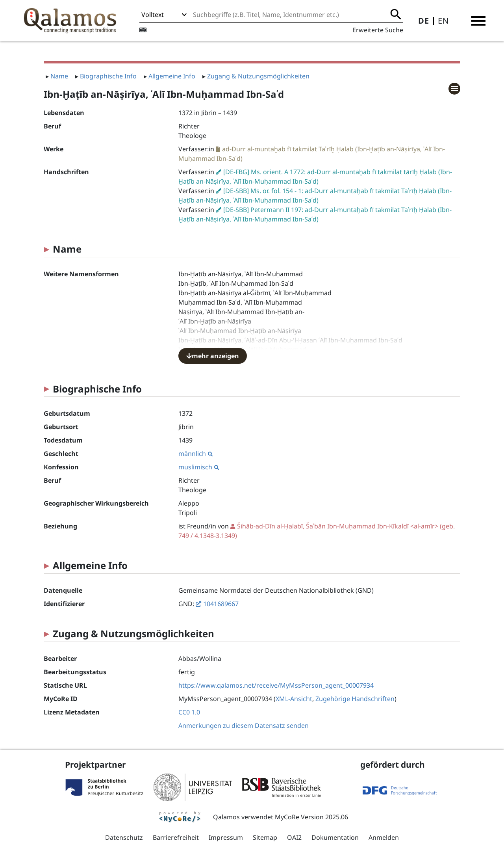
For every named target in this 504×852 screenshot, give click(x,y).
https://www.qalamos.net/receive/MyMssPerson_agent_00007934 (276, 685)
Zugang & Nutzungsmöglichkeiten (258, 76)
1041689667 (221, 604)
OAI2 (294, 837)
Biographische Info (108, 76)
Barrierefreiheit (176, 837)
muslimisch (199, 467)
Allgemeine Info (172, 76)
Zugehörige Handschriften (355, 699)
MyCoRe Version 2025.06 (311, 817)
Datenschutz (124, 837)
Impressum (226, 837)
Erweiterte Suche (378, 30)
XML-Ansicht (294, 699)
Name (59, 76)
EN (443, 21)
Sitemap (265, 837)
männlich (195, 454)
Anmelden (384, 837)
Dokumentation (335, 837)
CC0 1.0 (189, 712)
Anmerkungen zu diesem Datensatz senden (244, 726)
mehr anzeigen (213, 356)
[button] (478, 21)
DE (424, 21)
